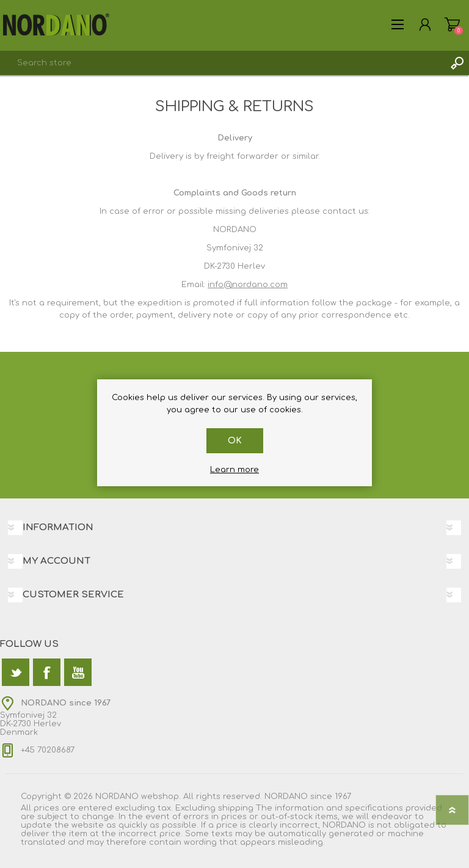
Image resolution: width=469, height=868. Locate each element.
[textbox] (222, 63)
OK (235, 441)
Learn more (234, 470)
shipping (236, 808)
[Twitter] (16, 672)
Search (457, 63)
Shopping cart (452, 24)
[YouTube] (78, 672)
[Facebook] (47, 672)
